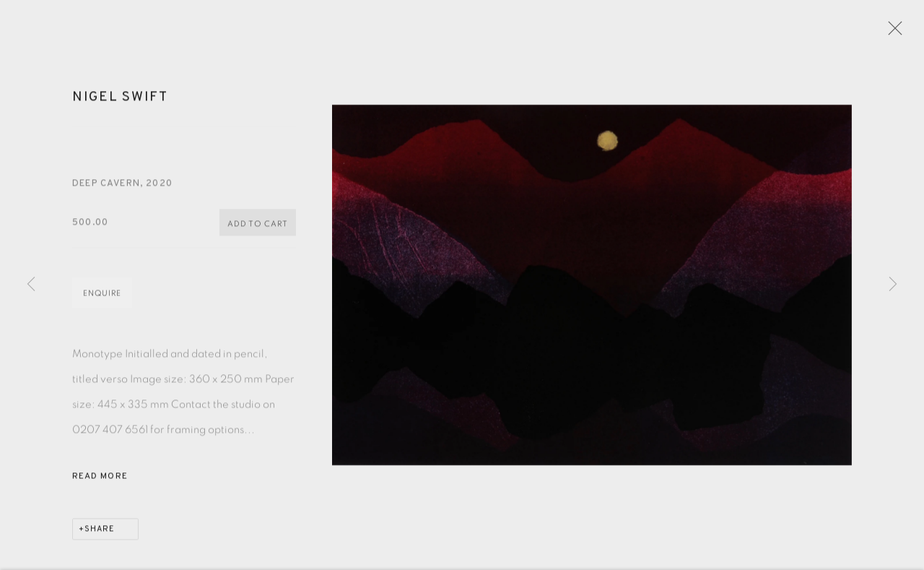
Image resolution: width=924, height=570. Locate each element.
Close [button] (895, 33)
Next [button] (893, 285)
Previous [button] (31, 285)
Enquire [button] (102, 299)
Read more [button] (100, 482)
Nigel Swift (120, 103)
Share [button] (100, 535)
